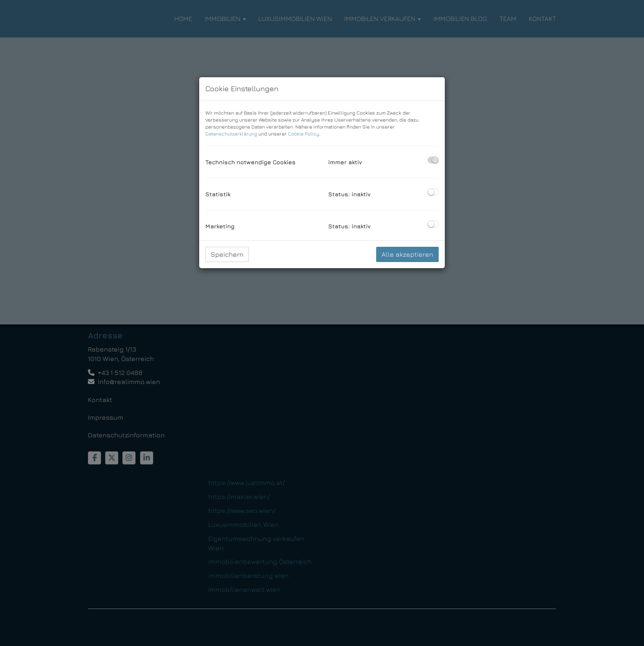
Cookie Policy (304, 134)
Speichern (227, 254)
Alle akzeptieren (407, 254)
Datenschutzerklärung (231, 134)
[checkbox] (433, 160)
